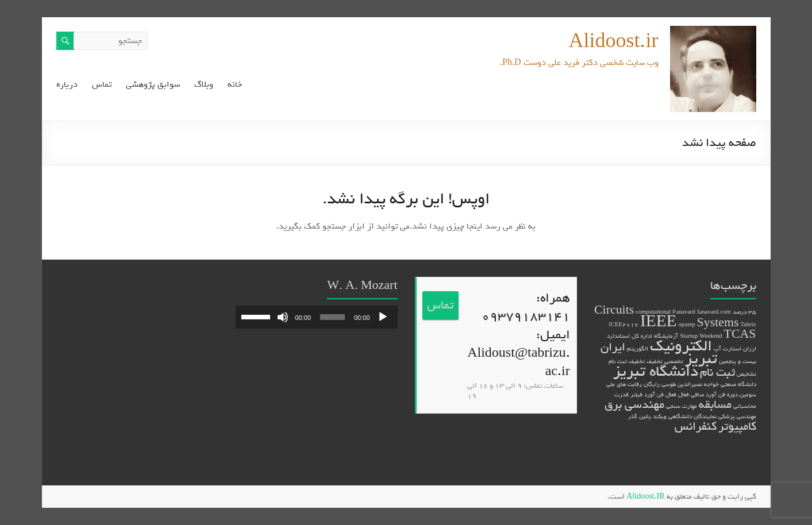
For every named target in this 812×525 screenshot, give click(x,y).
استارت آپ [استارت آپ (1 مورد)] (728, 349)
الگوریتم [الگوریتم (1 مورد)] (638, 349)
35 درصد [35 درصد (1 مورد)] (744, 312)
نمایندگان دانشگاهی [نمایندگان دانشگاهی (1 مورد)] (692, 416)
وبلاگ (204, 85)
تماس (102, 85)
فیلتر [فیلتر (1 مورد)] (636, 395)
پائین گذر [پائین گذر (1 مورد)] (640, 416)
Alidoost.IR (645, 497)
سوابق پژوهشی (153, 85)
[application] (317, 317)
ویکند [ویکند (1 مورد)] (660, 416)
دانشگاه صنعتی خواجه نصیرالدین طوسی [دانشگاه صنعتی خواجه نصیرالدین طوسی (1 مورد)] (709, 384)
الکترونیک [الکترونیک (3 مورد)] (681, 346)
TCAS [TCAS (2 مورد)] (740, 335)
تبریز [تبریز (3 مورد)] (701, 359)
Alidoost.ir (613, 42)
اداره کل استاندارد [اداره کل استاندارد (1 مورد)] (630, 336)
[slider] (332, 317)
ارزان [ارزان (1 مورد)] (750, 349)
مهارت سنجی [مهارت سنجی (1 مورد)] (682, 406)
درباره (67, 85)
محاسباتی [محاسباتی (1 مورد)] (745, 406)
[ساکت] (283, 317)
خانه (235, 85)
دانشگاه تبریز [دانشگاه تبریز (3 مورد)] (656, 371)
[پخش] (383, 317)
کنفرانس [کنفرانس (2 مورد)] (696, 426)
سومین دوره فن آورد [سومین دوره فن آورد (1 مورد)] (731, 395)
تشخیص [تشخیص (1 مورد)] (746, 374)
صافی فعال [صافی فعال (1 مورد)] (691, 395)
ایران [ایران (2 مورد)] (613, 347)
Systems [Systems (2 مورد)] (718, 323)
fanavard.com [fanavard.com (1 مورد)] (714, 312)
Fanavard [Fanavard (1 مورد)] (684, 312)
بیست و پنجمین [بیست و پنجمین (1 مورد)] (738, 361)
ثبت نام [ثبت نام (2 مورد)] (717, 372)
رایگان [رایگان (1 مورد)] (652, 384)
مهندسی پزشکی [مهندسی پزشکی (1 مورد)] (737, 416)
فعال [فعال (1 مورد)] (671, 395)
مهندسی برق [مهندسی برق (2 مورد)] (634, 405)
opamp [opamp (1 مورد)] (687, 325)
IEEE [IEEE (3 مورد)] (659, 322)
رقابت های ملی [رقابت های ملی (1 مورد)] (624, 384)
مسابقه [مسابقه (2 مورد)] (715, 405)
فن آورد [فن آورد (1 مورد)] (654, 395)
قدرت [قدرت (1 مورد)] (621, 395)
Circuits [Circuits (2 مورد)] (614, 310)
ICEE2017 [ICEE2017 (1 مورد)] (624, 325)
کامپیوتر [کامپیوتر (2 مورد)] (737, 426)
